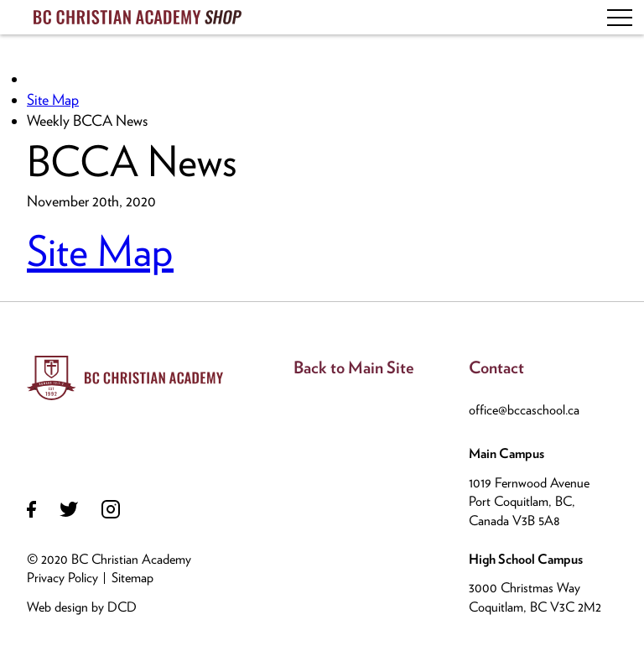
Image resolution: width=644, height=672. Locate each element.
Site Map (53, 99)
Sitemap (132, 578)
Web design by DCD (82, 607)
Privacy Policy (62, 578)
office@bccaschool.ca (524, 410)
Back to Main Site (354, 367)
